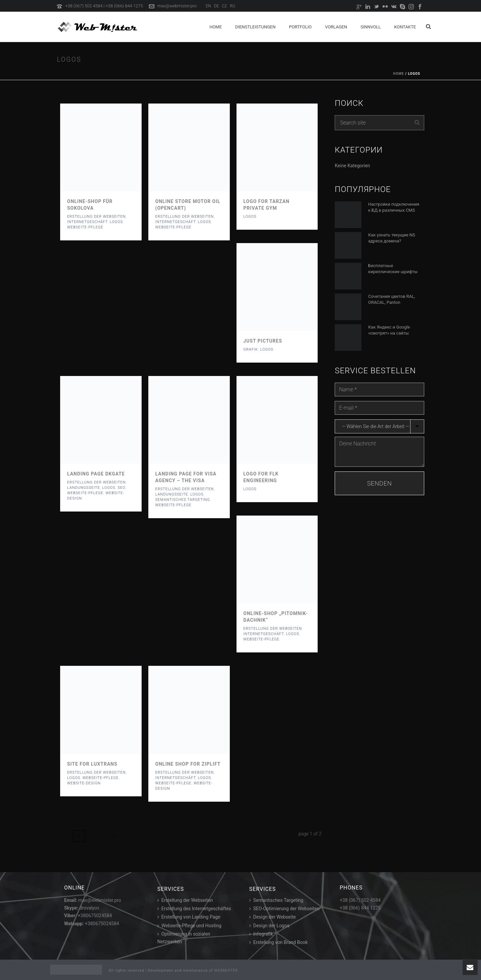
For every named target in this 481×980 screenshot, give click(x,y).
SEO (121, 488)
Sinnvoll (371, 27)
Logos (116, 222)
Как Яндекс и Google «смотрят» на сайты (389, 330)
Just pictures (263, 341)
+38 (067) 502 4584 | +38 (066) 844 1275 (104, 6)
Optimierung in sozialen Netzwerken (184, 938)
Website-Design (84, 783)
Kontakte (405, 27)
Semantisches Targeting (276, 900)
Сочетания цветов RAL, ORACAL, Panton (391, 299)
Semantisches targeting (183, 500)
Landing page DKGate (96, 474)
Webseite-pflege (85, 227)
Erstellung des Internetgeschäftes (194, 909)
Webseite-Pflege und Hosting (189, 925)
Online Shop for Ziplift (188, 764)
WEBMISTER (226, 970)
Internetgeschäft (87, 222)
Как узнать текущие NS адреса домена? (392, 238)
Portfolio (300, 27)
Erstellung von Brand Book (278, 942)
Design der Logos (269, 925)
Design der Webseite (272, 917)
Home (216, 27)
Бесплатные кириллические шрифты (393, 269)
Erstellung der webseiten (96, 217)
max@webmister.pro (177, 6)
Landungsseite (84, 488)
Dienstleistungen (255, 27)
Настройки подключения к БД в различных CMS (394, 207)
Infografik (261, 934)
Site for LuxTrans (92, 764)
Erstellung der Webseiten (185, 900)
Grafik (251, 349)
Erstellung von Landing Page (189, 917)
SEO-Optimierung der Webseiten (284, 909)
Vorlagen (336, 27)
